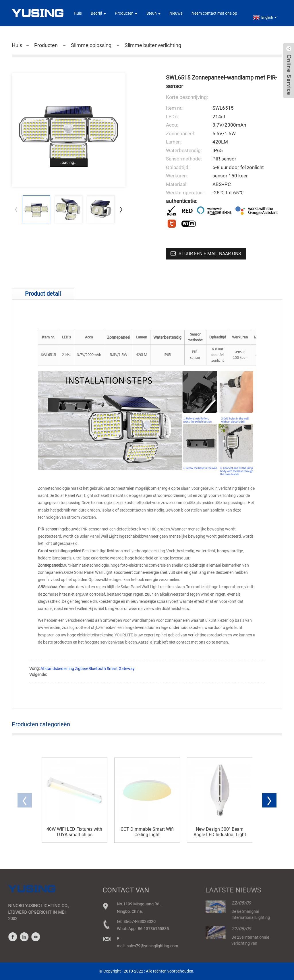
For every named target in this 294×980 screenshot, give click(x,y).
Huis (78, 13)
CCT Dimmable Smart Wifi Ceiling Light (147, 832)
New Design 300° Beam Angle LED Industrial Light (220, 832)
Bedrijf (98, 13)
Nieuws (176, 13)
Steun (153, 13)
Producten (126, 13)
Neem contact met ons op (214, 13)
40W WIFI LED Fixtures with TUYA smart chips (74, 832)
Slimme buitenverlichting (153, 45)
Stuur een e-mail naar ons (210, 254)
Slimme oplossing (91, 45)
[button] (121, 209)
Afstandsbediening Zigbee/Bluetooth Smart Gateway (88, 669)
